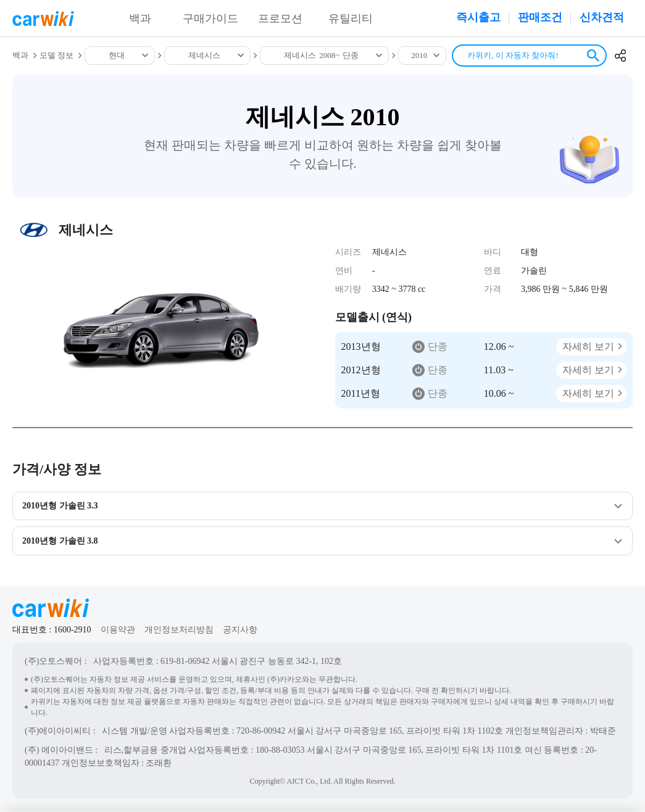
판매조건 (540, 17)
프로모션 (280, 19)
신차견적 (602, 17)
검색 (593, 56)
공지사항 (240, 630)
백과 (140, 19)
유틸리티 (351, 19)
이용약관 (118, 630)
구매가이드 (210, 19)
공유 (620, 56)
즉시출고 (478, 17)
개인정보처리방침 (179, 630)
